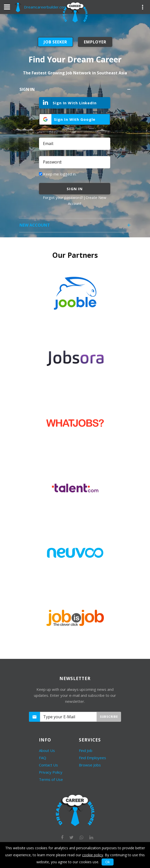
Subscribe (109, 717)
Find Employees (92, 758)
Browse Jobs (90, 765)
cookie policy (93, 855)
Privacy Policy (51, 772)
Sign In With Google (75, 119)
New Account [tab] (75, 227)
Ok (108, 862)
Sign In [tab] (75, 91)
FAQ (43, 758)
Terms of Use (51, 779)
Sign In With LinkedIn (68, 103)
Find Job (86, 750)
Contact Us (48, 765)
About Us (47, 750)
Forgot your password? (63, 197)
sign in (75, 189)
